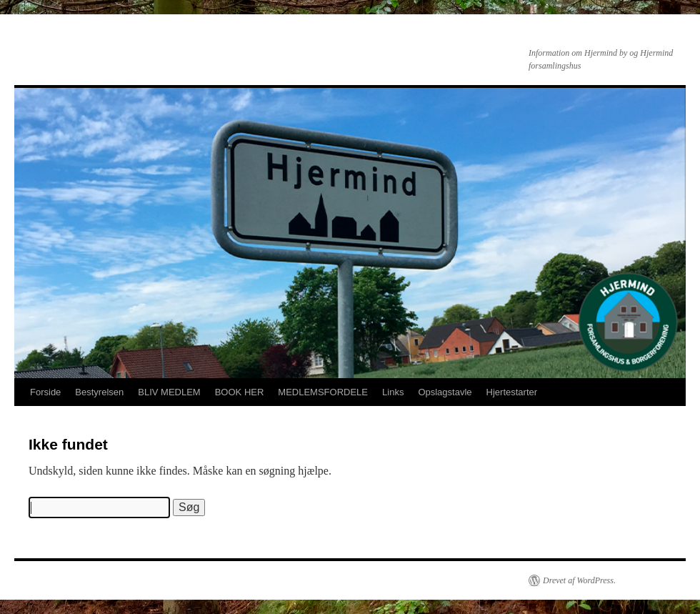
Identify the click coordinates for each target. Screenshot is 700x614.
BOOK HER (240, 392)
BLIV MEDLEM (169, 392)
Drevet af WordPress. (579, 580)
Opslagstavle (445, 392)
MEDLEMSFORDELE (323, 392)
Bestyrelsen (99, 392)
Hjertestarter (512, 392)
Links (393, 392)
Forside (45, 392)
